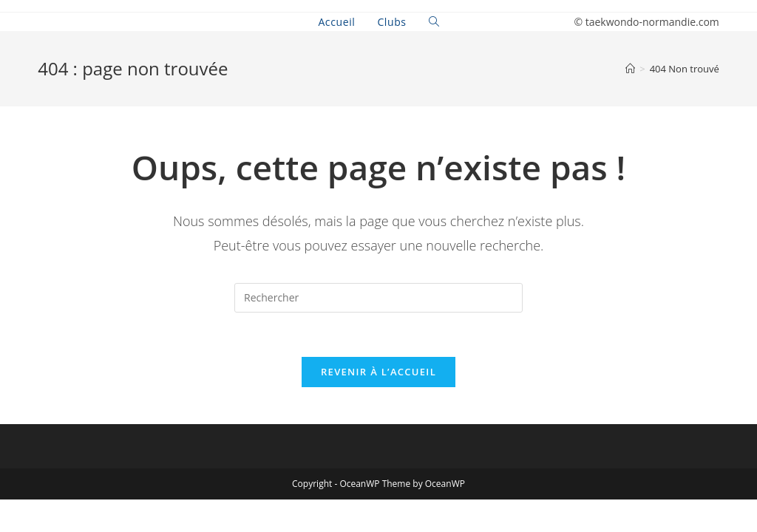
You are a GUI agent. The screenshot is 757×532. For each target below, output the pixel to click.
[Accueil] (630, 69)
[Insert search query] (378, 298)
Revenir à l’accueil (378, 372)
